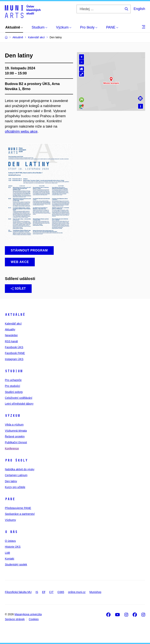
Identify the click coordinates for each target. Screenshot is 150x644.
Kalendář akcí (13, 324)
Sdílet (18, 288)
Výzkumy (10, 520)
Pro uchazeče (13, 380)
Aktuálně (15, 315)
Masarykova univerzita (28, 614)
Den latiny (11, 481)
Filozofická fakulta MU (18, 592)
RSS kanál (11, 341)
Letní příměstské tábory (19, 404)
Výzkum (12, 416)
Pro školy (16, 460)
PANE (10, 499)
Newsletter (11, 335)
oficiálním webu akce (21, 131)
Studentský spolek (16, 564)
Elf (44, 592)
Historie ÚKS (13, 547)
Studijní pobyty (14, 392)
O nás (11, 532)
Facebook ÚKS (14, 347)
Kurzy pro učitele (15, 487)
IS (37, 592)
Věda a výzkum (14, 425)
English (139, 9)
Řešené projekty (15, 436)
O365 (61, 592)
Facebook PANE (15, 353)
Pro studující (12, 386)
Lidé (7, 553)
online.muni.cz (77, 592)
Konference (12, 448)
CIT (51, 592)
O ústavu (10, 541)
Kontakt (9, 559)
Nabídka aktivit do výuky (20, 469)
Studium (14, 371)
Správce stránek (15, 619)
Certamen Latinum (16, 475)
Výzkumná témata (16, 431)
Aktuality (10, 329)
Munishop (95, 592)
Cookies (34, 619)
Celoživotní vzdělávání (19, 398)
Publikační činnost (16, 442)
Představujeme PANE (18, 508)
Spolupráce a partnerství (20, 514)
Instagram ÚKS (14, 359)
